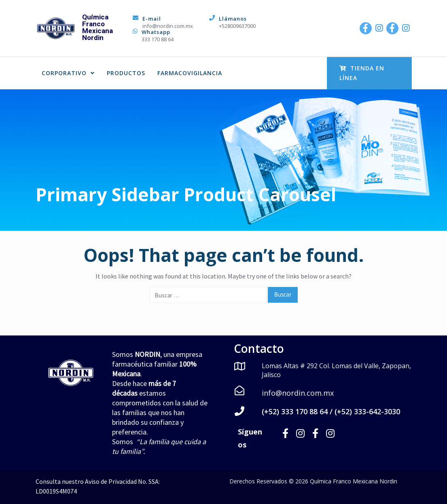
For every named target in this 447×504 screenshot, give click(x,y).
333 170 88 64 (158, 39)
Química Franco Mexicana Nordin (97, 27)
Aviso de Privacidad (111, 481)
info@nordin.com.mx (168, 26)
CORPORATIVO (68, 73)
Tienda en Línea (362, 73)
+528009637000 (237, 26)
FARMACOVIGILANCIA (190, 73)
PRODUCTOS (126, 73)
